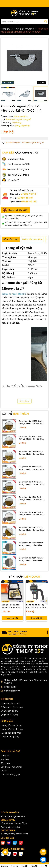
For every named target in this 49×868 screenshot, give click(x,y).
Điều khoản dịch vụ (10, 737)
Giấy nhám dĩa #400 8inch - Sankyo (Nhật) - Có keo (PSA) (31, 483)
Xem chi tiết (12, 618)
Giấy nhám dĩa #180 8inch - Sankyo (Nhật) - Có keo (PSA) (31, 529)
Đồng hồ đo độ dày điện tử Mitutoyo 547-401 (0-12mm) (12, 606)
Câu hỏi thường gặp (10, 774)
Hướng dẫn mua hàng (11, 725)
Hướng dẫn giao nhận (11, 733)
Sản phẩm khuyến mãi (11, 767)
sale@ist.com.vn (12, 691)
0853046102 (8, 820)
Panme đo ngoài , (14, 143)
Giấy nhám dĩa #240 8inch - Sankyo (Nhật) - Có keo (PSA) (31, 514)
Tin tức (4, 771)
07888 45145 (29, 194)
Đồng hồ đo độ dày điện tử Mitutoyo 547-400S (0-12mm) (36, 606)
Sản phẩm (5, 763)
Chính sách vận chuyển (12, 707)
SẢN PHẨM (24, 577)
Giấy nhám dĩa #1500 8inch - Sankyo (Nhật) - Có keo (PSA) (31, 422)
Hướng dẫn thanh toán (12, 729)
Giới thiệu (5, 759)
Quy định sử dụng (9, 715)
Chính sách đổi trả (9, 711)
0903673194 (8, 830)
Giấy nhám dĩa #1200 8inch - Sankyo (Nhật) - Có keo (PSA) (31, 438)
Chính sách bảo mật (10, 703)
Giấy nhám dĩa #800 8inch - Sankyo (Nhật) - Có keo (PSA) (31, 453)
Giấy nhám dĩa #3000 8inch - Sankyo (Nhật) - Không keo (31, 544)
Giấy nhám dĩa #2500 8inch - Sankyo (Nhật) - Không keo (31, 559)
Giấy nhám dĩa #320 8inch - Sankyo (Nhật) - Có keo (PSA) (31, 498)
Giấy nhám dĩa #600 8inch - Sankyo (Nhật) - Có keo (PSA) (31, 468)
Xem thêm (24, 401)
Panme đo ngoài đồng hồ (33, 143)
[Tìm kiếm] (46, 21)
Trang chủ (5, 756)
